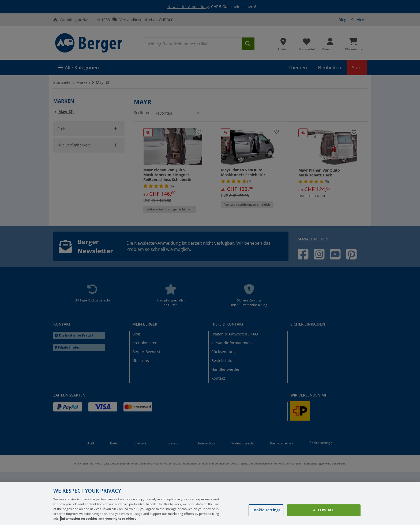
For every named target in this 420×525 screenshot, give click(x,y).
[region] (210, 504)
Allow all (324, 510)
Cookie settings (266, 510)
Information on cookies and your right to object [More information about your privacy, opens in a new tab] (98, 518)
